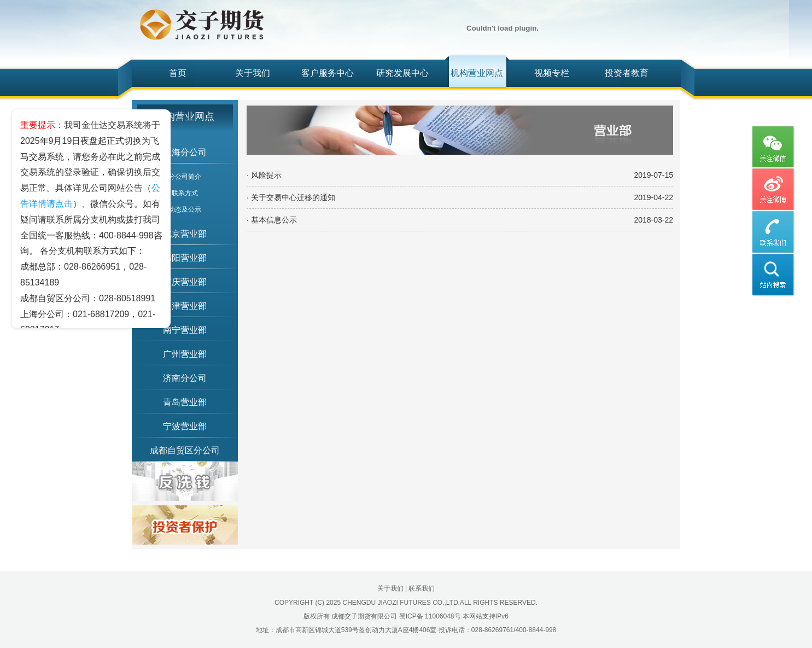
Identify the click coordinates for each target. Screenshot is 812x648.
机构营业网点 (477, 73)
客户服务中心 (328, 73)
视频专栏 (552, 73)
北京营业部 (185, 234)
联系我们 (422, 588)
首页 (178, 73)
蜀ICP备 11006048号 (430, 616)
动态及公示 (185, 209)
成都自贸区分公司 (185, 450)
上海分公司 (185, 152)
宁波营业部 (185, 426)
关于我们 (253, 73)
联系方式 (185, 193)
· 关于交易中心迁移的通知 (291, 197)
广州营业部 (185, 354)
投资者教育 (627, 73)
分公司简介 (185, 177)
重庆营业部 (185, 282)
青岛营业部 (185, 402)
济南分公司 (185, 378)
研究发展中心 (402, 73)
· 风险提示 (264, 175)
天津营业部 (185, 306)
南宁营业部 (185, 330)
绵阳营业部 (185, 258)
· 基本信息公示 (272, 220)
